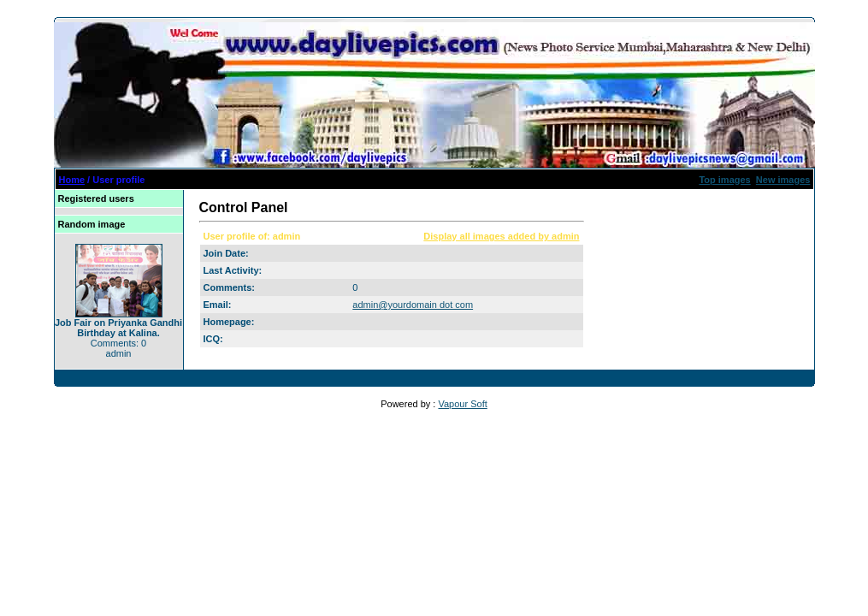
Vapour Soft (462, 404)
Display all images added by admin (501, 236)
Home (72, 180)
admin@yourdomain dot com (413, 305)
